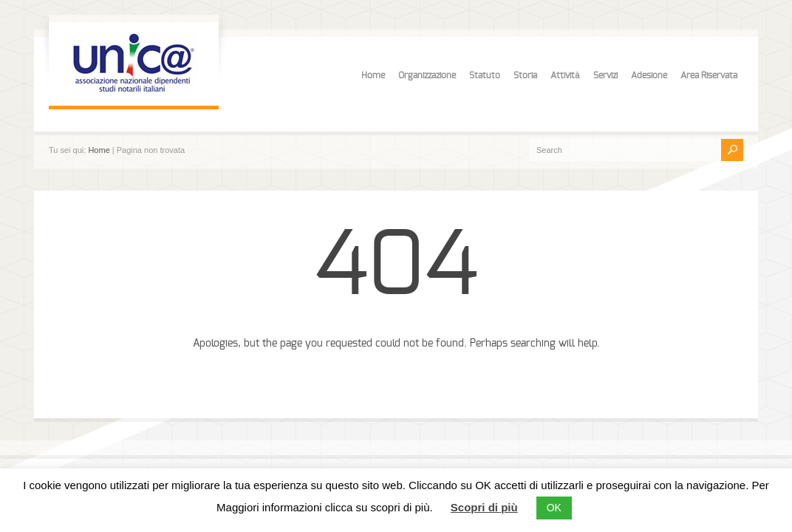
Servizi (605, 75)
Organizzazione (427, 75)
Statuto (485, 75)
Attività (565, 75)
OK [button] (554, 508)
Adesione (649, 75)
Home (373, 75)
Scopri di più (484, 507)
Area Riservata (709, 75)
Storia (525, 75)
